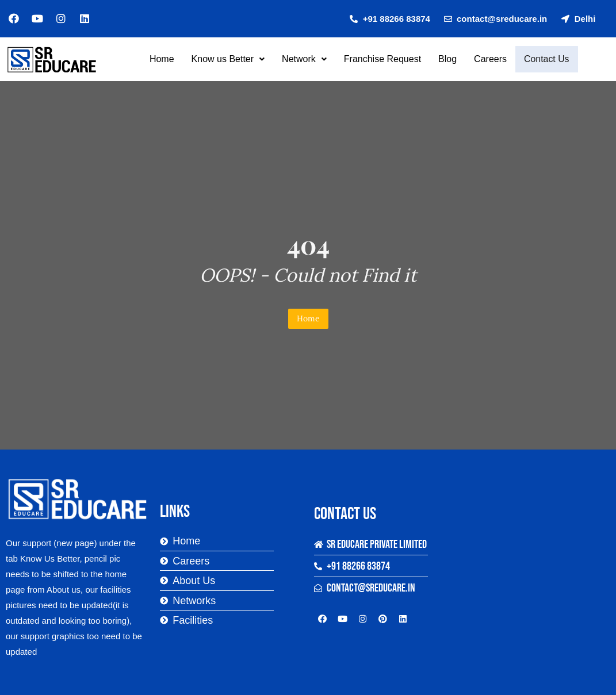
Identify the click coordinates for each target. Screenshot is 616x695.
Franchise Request (384, 59)
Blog (449, 59)
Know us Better (229, 59)
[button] (229, 59)
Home (163, 59)
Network (305, 59)
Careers (491, 59)
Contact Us (546, 59)
